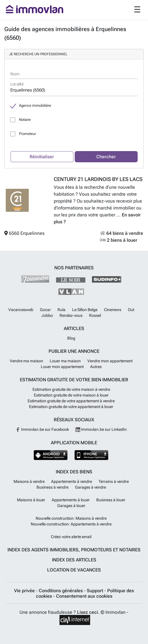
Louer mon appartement (62, 367)
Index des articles (74, 560)
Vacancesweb (21, 310)
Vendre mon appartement (110, 361)
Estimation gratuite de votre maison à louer (71, 395)
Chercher (106, 157)
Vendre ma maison (26, 361)
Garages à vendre (91, 487)
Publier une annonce (74, 351)
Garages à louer (71, 506)
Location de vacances (74, 570)
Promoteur (27, 134)
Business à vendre (52, 487)
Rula (61, 310)
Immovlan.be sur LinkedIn (101, 429)
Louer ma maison (65, 361)
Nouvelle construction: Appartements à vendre (71, 524)
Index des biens (74, 472)
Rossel (95, 315)
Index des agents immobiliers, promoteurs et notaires (74, 550)
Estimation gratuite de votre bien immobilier (74, 380)
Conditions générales (61, 591)
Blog (71, 338)
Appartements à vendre (72, 481)
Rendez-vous (71, 315)
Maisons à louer (31, 500)
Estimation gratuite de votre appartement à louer (71, 407)
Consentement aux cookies (84, 596)
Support (96, 591)
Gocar (45, 310)
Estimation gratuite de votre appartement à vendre (71, 401)
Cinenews (113, 310)
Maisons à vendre (29, 481)
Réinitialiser (42, 157)
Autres (96, 367)
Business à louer (111, 500)
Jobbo (47, 315)
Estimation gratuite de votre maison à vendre (71, 389)
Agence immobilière (35, 105)
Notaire (25, 120)
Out (131, 310)
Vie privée (25, 591)
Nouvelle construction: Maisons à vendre (71, 518)
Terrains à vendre (114, 481)
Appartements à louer (71, 500)
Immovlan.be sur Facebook (42, 429)
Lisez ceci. (88, 612)
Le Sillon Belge (85, 310)
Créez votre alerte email (71, 537)
